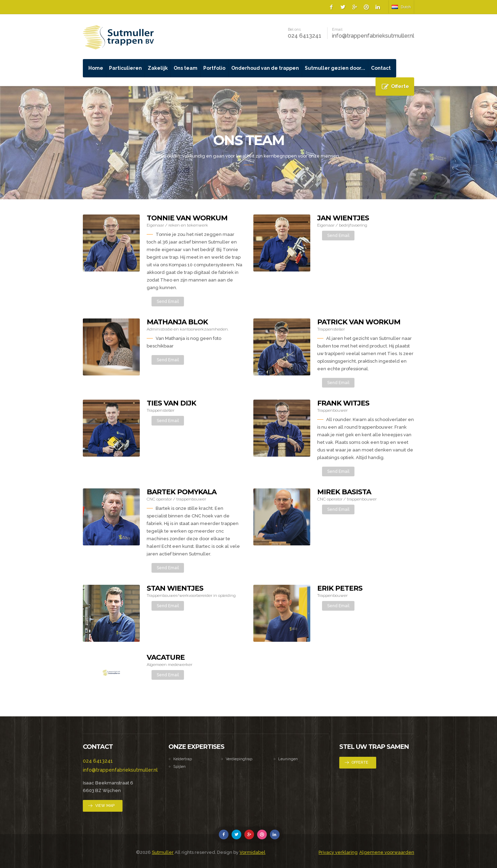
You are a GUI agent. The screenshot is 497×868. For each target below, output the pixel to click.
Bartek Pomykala (182, 492)
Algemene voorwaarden (387, 852)
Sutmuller (163, 852)
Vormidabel (252, 852)
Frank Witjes (343, 403)
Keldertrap (183, 759)
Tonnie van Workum (187, 218)
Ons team (186, 68)
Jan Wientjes (343, 218)
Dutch (401, 7)
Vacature (166, 657)
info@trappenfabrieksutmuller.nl (373, 36)
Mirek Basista (344, 492)
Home (96, 68)
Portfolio (214, 68)
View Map (105, 806)
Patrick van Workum (359, 322)
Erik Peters (340, 588)
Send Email (168, 302)
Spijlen (179, 767)
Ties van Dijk (171, 403)
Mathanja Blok (177, 322)
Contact (381, 68)
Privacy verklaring (338, 852)
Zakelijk (158, 68)
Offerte (400, 86)
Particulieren (125, 68)
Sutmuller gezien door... (335, 68)
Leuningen (288, 759)
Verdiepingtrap (239, 759)
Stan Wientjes (175, 588)
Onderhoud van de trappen (265, 68)
